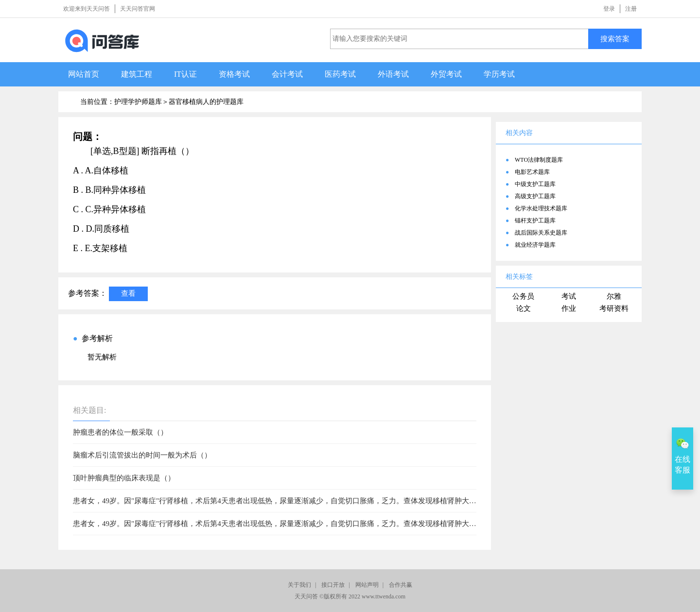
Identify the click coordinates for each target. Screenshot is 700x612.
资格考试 (234, 74)
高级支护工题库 (535, 196)
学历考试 (499, 74)
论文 (524, 308)
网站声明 (367, 585)
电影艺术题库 (532, 172)
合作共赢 (401, 585)
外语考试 (393, 74)
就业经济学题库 (535, 245)
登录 (609, 9)
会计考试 (287, 74)
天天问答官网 (138, 9)
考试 (569, 296)
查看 (128, 293)
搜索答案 (615, 39)
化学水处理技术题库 (541, 208)
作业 (569, 308)
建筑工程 (137, 74)
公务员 (523, 296)
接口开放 (333, 585)
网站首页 (84, 74)
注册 (631, 9)
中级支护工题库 (535, 184)
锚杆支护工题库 (535, 221)
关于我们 (299, 585)
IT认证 (185, 74)
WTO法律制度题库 (539, 160)
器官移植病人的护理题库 (206, 102)
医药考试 (340, 74)
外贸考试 (446, 74)
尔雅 (614, 296)
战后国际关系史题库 (541, 233)
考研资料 (614, 308)
